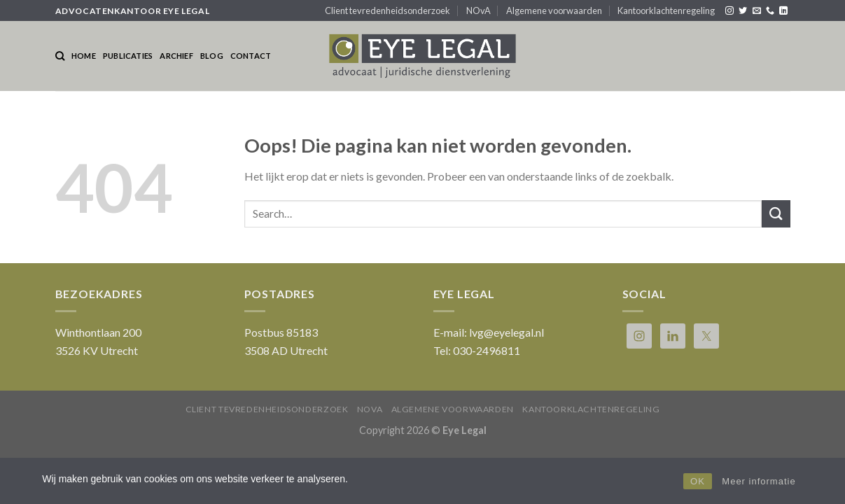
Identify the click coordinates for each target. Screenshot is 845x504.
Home (84, 56)
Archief (176, 56)
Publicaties (128, 56)
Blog (212, 56)
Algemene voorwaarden (554, 10)
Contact (251, 56)
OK (698, 481)
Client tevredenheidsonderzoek (387, 10)
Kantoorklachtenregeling (666, 10)
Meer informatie (759, 481)
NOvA (479, 10)
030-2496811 (487, 350)
